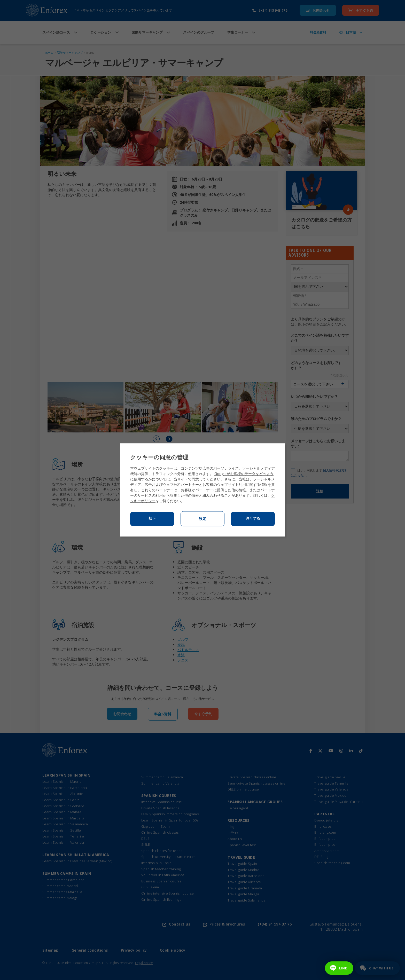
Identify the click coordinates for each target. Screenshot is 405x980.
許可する (253, 519)
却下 (152, 519)
